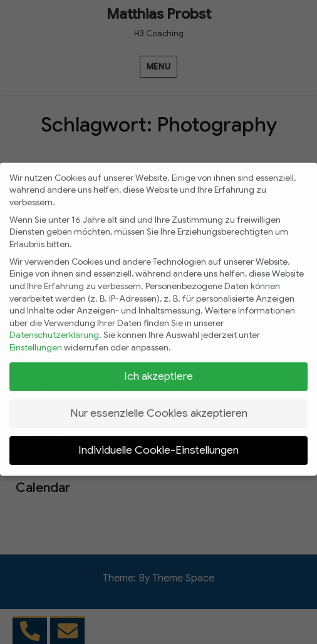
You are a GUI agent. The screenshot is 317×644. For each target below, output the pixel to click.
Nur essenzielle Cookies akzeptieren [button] (159, 406)
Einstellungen (36, 340)
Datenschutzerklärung (54, 327)
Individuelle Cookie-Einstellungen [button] (158, 442)
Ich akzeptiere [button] (158, 369)
